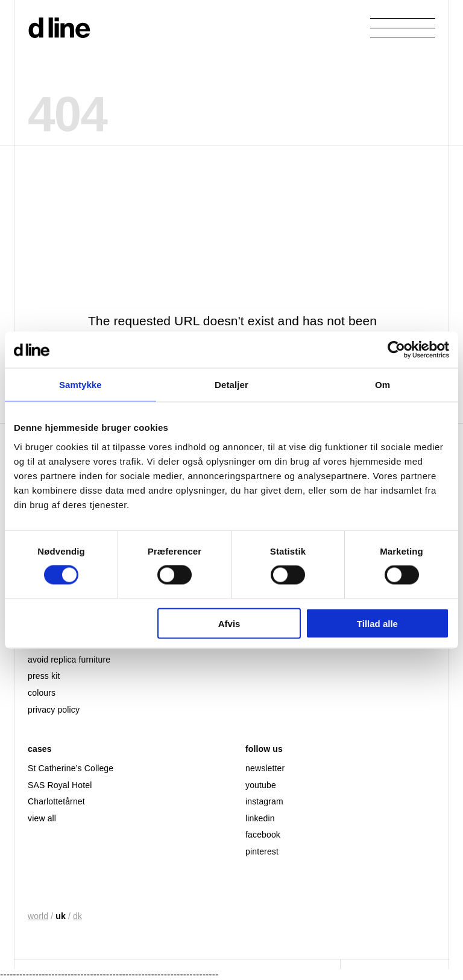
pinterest (262, 851)
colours (42, 693)
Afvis (229, 623)
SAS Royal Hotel (60, 785)
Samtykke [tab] (80, 385)
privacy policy (54, 710)
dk (77, 916)
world (38, 916)
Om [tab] (383, 385)
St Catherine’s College (71, 768)
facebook (263, 835)
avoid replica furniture (69, 660)
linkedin (260, 818)
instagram (264, 801)
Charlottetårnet (56, 801)
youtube (261, 785)
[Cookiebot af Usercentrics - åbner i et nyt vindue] (396, 350)
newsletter (265, 768)
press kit (44, 676)
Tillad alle (377, 623)
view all (42, 818)
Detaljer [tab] (231, 385)
